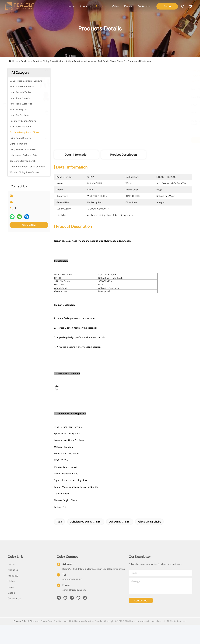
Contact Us (14, 598)
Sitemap (34, 621)
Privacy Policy (21, 621)
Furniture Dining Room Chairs (48, 61)
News (11, 587)
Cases (11, 593)
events (128, 6)
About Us (13, 570)
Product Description (123, 155)
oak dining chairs (119, 522)
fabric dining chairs (149, 522)
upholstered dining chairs (85, 522)
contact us (144, 6)
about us (85, 6)
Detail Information (76, 155)
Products (26, 61)
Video (11, 581)
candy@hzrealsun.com (74, 590)
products (101, 6)
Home (71, 6)
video (115, 6)
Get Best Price (153, 140)
